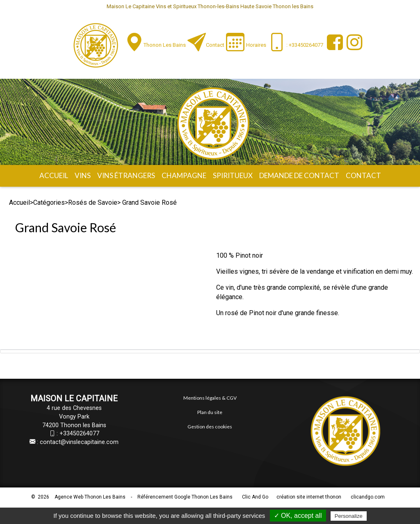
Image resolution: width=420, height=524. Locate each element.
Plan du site (210, 412)
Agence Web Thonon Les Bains (90, 497)
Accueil (54, 175)
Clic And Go (255, 497)
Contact (215, 45)
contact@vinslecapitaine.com (79, 442)
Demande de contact (299, 175)
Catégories (49, 203)
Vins (83, 175)
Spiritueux (233, 175)
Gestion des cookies (210, 427)
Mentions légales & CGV (210, 398)
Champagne (184, 175)
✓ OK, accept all (298, 516)
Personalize (349, 516)
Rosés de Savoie (93, 203)
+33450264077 (79, 434)
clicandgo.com (368, 497)
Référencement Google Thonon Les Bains (185, 497)
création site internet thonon (309, 497)
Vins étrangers (126, 175)
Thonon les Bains (165, 45)
